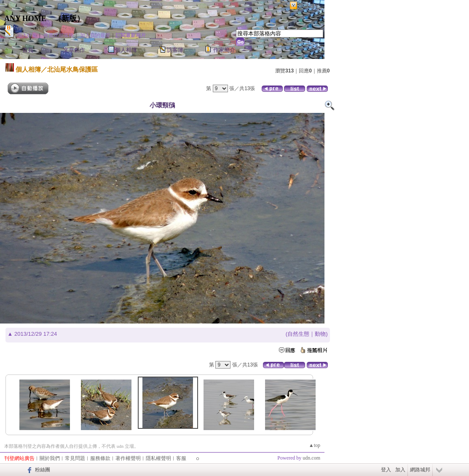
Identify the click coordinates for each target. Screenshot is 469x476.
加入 (400, 470)
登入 (386, 470)
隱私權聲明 (158, 458)
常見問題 (75, 458)
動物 (320, 334)
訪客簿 (175, 50)
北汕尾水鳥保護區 (72, 69)
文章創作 (74, 50)
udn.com (311, 458)
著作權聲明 (128, 458)
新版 (69, 19)
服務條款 (100, 458)
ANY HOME (25, 19)
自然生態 (298, 334)
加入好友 (27, 35)
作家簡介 (224, 50)
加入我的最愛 (95, 35)
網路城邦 (309, 6)
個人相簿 (126, 50)
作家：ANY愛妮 (35, 28)
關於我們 (50, 458)
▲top (315, 445)
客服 (181, 458)
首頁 (28, 50)
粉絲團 (43, 470)
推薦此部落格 (59, 35)
